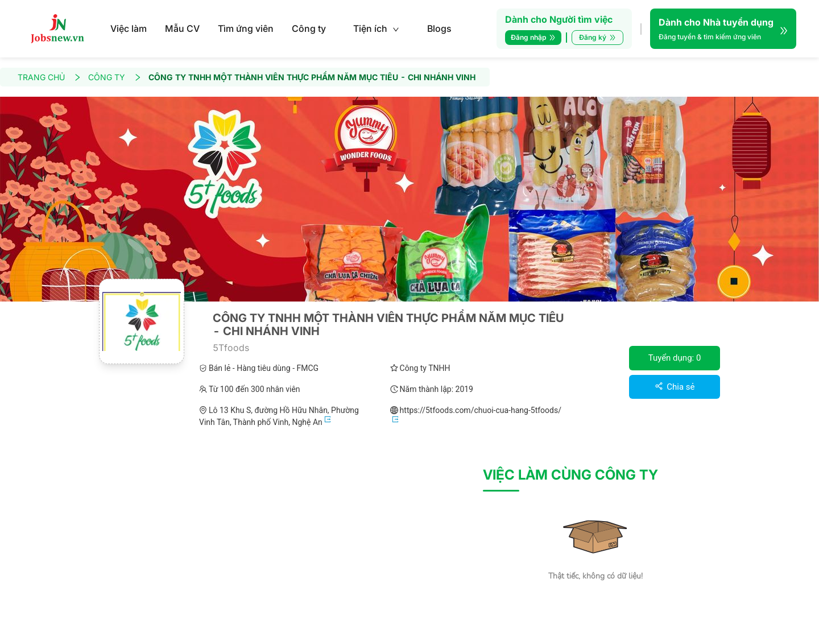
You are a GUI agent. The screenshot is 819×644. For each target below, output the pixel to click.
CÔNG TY (115, 77)
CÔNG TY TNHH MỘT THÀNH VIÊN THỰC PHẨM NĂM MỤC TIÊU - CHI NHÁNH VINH (312, 77)
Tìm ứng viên (246, 28)
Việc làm (129, 28)
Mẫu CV (182, 28)
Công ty (309, 28)
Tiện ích (376, 28)
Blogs (439, 28)
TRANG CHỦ (49, 77)
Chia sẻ (675, 387)
